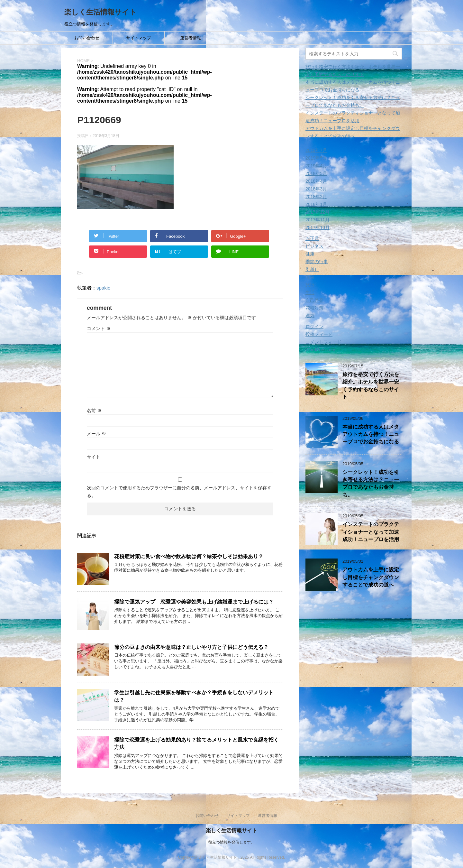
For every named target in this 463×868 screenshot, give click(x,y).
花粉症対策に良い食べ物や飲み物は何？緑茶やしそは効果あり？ (189, 556)
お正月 (312, 238)
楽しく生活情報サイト (100, 12)
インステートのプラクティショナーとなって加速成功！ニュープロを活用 (371, 532)
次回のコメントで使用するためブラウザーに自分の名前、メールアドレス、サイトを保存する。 (179, 492)
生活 (310, 292)
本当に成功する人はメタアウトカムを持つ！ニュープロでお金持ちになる (371, 434)
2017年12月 (318, 212)
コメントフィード (323, 342)
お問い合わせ (87, 38)
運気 (310, 316)
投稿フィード (319, 334)
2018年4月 (316, 181)
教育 (310, 277)
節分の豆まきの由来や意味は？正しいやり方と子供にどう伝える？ (191, 647)
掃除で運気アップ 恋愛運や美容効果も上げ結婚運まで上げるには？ (194, 602)
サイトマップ (139, 38)
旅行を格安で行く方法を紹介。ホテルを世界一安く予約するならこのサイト (371, 386)
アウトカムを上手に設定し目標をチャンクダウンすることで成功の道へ (371, 577)
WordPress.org (320, 350)
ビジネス (314, 246)
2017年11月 (318, 220)
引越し (312, 269)
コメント (99, 328)
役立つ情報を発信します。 (232, 842)
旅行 (310, 285)
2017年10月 (318, 227)
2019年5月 (316, 158)
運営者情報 (191, 38)
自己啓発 (314, 300)
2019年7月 (316, 150)
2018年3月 (316, 189)
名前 (94, 411)
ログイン (314, 327)
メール (96, 434)
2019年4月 (316, 166)
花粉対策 (314, 308)
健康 (310, 254)
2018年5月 (316, 173)
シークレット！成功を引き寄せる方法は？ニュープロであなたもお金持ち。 (371, 483)
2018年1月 (316, 204)
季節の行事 (317, 262)
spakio (103, 288)
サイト (94, 457)
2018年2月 (316, 197)
